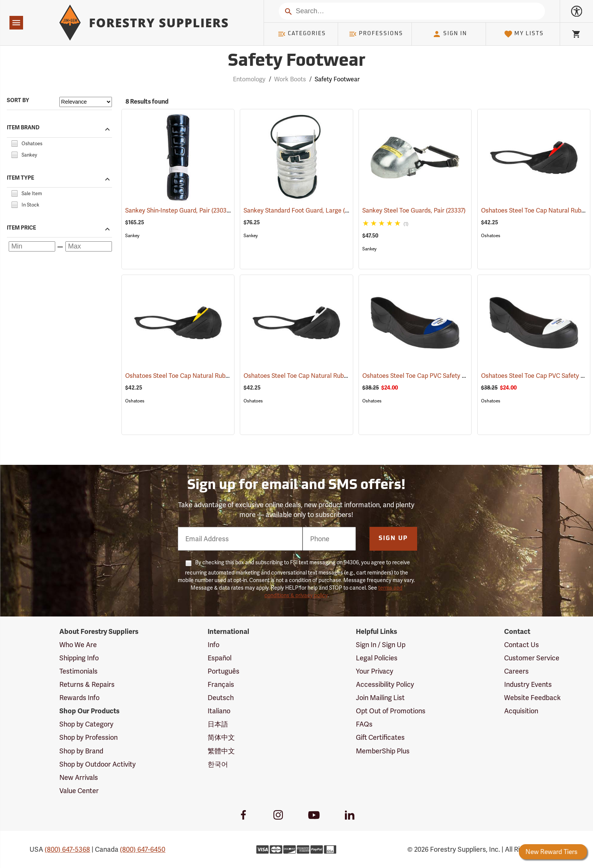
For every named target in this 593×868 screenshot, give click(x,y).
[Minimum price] (32, 246)
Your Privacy (375, 671)
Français (221, 684)
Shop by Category (86, 724)
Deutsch (221, 698)
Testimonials (78, 671)
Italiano (219, 711)
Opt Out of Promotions (391, 711)
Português (224, 671)
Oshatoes (491, 236)
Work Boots (290, 79)
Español (220, 658)
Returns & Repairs (87, 684)
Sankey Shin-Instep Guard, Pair (178, 210)
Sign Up (393, 539)
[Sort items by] (86, 102)
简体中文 (221, 737)
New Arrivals (79, 777)
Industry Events (528, 684)
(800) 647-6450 (143, 849)
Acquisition (521, 711)
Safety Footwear (337, 79)
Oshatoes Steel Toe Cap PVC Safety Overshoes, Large (446, 376)
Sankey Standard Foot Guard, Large (303, 210)
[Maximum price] (89, 246)
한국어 (218, 764)
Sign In (450, 34)
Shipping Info (79, 658)
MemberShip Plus (383, 751)
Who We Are (78, 645)
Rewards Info (79, 698)
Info (213, 645)
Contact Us (522, 645)
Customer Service (532, 658)
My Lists (524, 34)
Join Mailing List (380, 698)
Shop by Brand (81, 751)
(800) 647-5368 (67, 849)
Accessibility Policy (385, 684)
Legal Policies (377, 658)
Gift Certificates (380, 737)
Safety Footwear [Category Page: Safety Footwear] (296, 61)
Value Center (79, 791)
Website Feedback (532, 698)
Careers (516, 671)
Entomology (249, 79)
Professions (376, 34)
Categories (302, 34)
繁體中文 (221, 751)
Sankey (132, 236)
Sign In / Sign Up (381, 645)
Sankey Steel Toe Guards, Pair (414, 210)
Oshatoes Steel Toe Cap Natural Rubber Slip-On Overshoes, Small (344, 376)
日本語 (218, 724)
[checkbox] (14, 142)
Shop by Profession (88, 737)
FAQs (364, 724)
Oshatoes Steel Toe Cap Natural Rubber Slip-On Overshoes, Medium (230, 376)
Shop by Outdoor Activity (98, 764)
